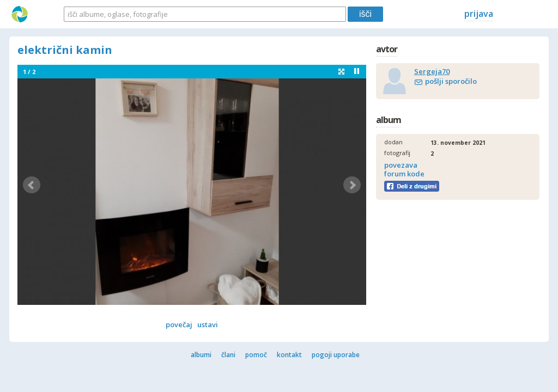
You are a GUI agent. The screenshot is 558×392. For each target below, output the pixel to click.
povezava (401, 165)
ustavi (208, 324)
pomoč (256, 355)
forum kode (404, 174)
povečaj (179, 324)
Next (352, 185)
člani (228, 355)
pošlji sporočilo (451, 81)
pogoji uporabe (336, 355)
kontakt (289, 355)
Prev (32, 185)
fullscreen (341, 72)
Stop (357, 71)
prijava (479, 14)
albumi (201, 355)
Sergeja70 (432, 71)
